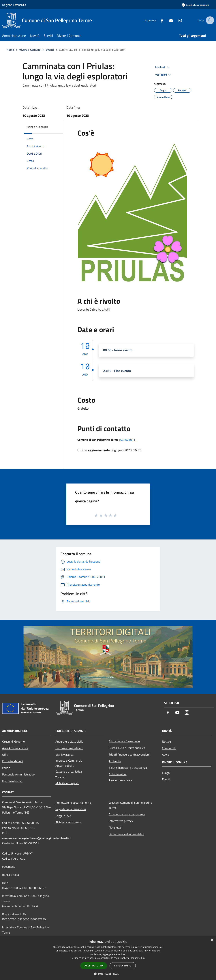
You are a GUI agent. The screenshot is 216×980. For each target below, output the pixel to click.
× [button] (212, 940)
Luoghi (166, 773)
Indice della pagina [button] (37, 127)
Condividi (163, 67)
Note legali (115, 827)
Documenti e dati (13, 781)
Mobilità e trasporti (67, 783)
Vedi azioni (164, 75)
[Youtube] (168, 20)
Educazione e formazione (124, 741)
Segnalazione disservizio (71, 809)
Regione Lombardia (14, 5)
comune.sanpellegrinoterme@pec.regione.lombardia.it (37, 838)
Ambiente (115, 761)
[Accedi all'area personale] (195, 5)
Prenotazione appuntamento (73, 803)
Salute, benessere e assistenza (128, 768)
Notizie (166, 741)
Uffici (5, 755)
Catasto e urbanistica (69, 771)
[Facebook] (159, 20)
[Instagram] (177, 20)
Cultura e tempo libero (69, 748)
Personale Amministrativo (18, 774)
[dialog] (108, 958)
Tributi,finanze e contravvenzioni (129, 754)
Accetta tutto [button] (94, 966)
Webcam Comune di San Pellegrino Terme (130, 805)
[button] (108, 974)
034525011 (128, 440)
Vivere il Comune (30, 50)
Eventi (50, 50)
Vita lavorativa (64, 755)
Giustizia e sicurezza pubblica (127, 748)
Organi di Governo (13, 741)
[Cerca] (209, 20)
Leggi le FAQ (63, 816)
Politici (6, 768)
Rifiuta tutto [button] (123, 966)
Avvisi (166, 755)
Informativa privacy (121, 821)
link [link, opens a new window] (143, 958)
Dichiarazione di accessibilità (127, 834)
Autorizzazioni (118, 774)
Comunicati (169, 748)
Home (10, 50)
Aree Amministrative (15, 748)
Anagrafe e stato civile (69, 741)
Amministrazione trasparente (127, 814)
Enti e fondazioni (13, 761)
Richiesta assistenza (68, 822)
